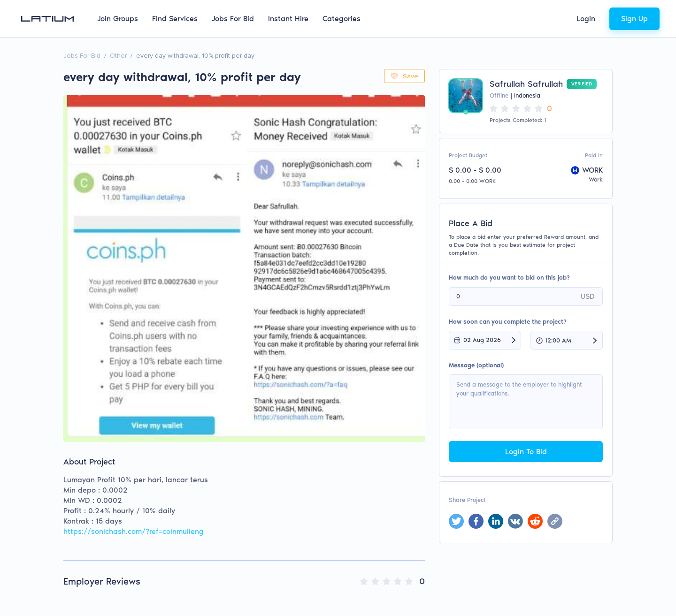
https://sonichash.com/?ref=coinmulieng (134, 531)
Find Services (175, 19)
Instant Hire (288, 19)
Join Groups (118, 19)
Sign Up (634, 19)
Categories (342, 19)
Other (118, 56)
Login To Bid (526, 452)
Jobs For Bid (233, 19)
